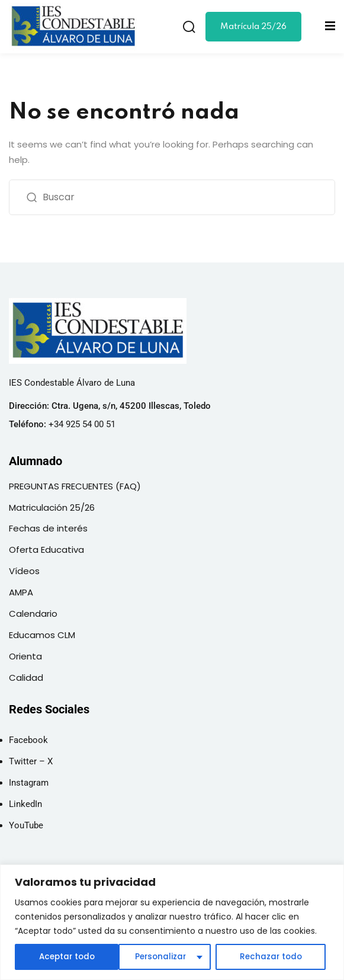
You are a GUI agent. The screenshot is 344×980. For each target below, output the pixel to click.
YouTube (26, 825)
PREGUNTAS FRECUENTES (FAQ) (75, 486)
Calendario (33, 614)
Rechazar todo (165, 957)
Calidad (26, 678)
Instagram (29, 783)
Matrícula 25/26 (253, 27)
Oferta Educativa (46, 550)
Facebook (28, 740)
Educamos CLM (42, 635)
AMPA (21, 592)
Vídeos (24, 571)
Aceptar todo (277, 957)
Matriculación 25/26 (52, 507)
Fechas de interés (48, 528)
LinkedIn (25, 804)
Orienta (25, 656)
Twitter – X (31, 761)
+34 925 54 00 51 (82, 424)
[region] (172, 922)
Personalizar (56, 957)
